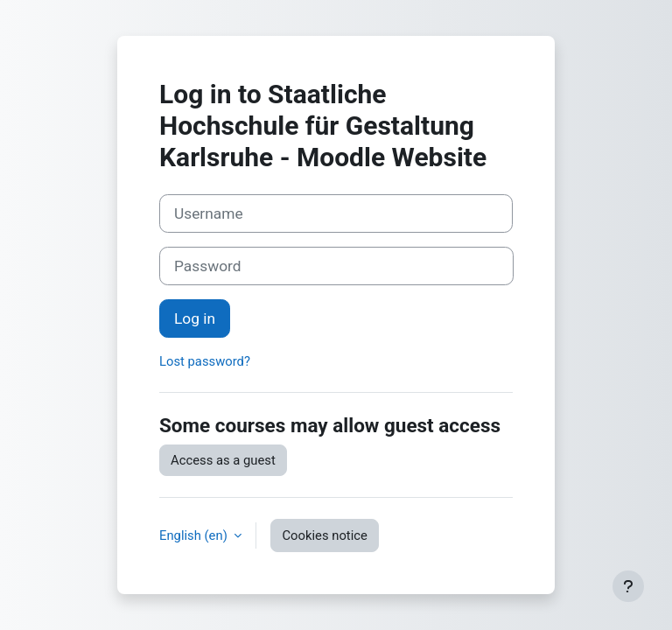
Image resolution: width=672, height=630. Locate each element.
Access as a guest (223, 460)
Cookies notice (324, 535)
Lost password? (205, 361)
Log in (195, 318)
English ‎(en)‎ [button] (195, 535)
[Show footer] (628, 586)
